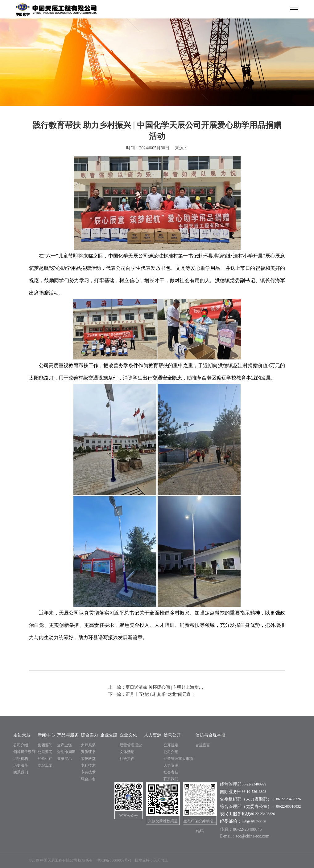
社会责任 (127, 759)
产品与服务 (68, 735)
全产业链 (64, 745)
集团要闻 (45, 745)
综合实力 (89, 735)
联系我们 (21, 772)
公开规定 (171, 745)
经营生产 (45, 759)
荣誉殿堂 (88, 759)
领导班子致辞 (24, 752)
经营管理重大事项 (178, 759)
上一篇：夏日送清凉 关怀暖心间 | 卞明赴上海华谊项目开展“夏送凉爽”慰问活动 (157, 687)
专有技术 (88, 772)
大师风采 (88, 745)
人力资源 (153, 735)
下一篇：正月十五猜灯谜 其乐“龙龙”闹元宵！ (152, 694)
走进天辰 (22, 735)
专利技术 (88, 765)
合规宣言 (203, 745)
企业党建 (109, 735)
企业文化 (128, 735)
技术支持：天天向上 (151, 860)
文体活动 (127, 752)
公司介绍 (21, 745)
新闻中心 (46, 735)
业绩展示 (64, 759)
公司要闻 (45, 752)
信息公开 (172, 735)
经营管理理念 (131, 745)
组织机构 (21, 759)
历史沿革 (21, 765)
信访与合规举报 (210, 735)
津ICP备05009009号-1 (114, 860)
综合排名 (88, 779)
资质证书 (88, 752)
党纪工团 (45, 765)
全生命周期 (66, 752)
